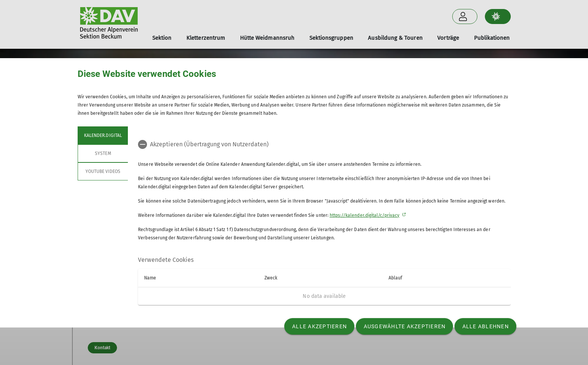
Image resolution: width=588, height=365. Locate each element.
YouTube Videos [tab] (103, 171)
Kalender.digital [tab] (103, 135)
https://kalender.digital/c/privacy (365, 215)
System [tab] (103, 153)
